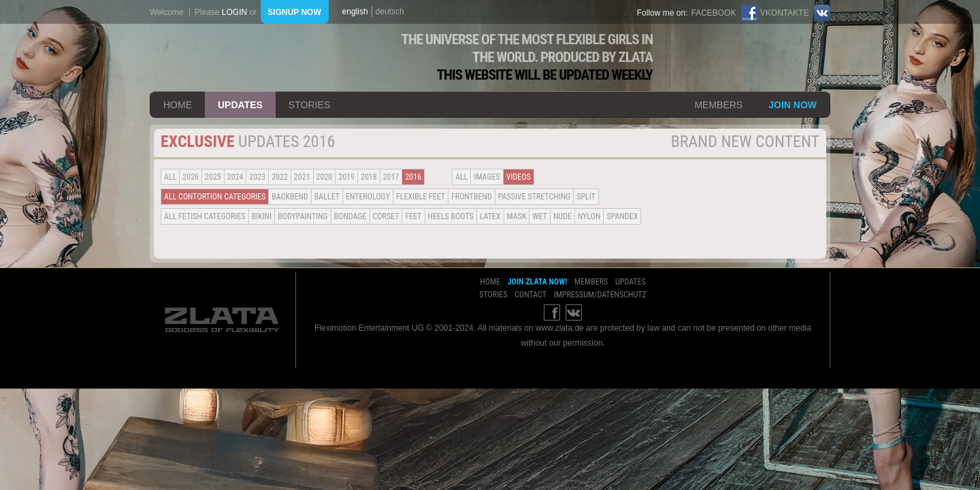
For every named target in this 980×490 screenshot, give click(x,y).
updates (240, 105)
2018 (369, 177)
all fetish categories (205, 216)
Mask (517, 216)
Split (586, 197)
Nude (562, 216)
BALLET (327, 197)
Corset (386, 216)
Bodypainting (303, 216)
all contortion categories (215, 197)
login (234, 12)
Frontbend (472, 197)
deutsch (390, 12)
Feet (413, 216)
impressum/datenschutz (600, 295)
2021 (302, 177)
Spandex (622, 216)
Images (487, 177)
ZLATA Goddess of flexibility (261, 58)
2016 (413, 177)
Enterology (368, 197)
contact (530, 295)
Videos (519, 177)
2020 (325, 177)
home (178, 105)
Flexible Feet (421, 197)
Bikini (262, 216)
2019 (346, 177)
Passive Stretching (534, 197)
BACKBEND (290, 197)
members (718, 105)
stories (309, 105)
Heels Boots (451, 216)
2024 (235, 177)
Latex (490, 216)
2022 (280, 177)
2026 (191, 177)
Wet (539, 216)
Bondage (350, 216)
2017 (391, 177)
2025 (213, 177)
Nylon (589, 216)
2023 (257, 177)
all (170, 177)
